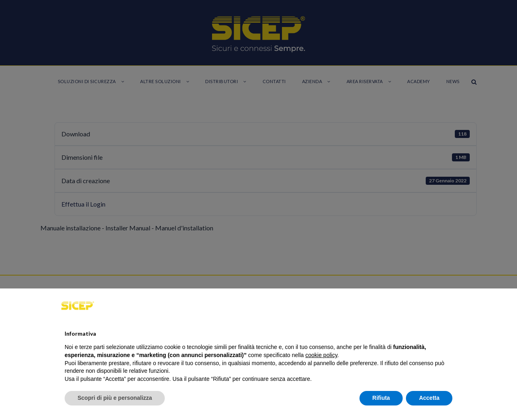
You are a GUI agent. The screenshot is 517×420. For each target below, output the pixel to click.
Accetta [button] (429, 398)
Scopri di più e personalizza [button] (115, 398)
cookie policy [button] (321, 355)
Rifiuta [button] (381, 398)
